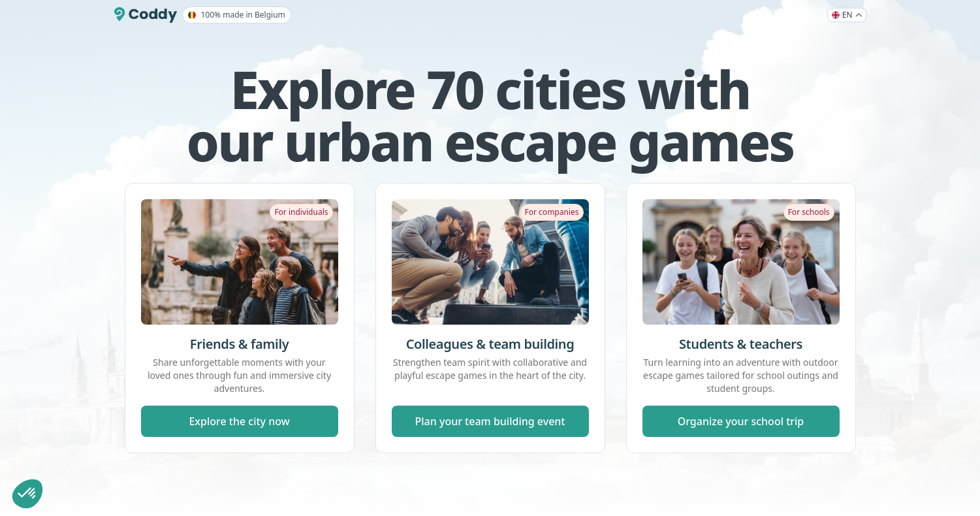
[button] (27, 494)
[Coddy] (146, 15)
